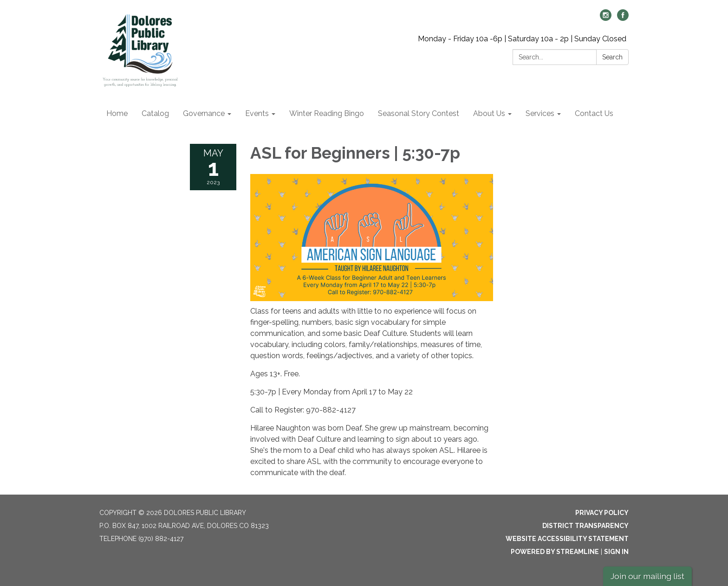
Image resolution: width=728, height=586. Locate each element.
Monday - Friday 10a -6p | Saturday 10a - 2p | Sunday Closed (522, 39)
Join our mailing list (647, 576)
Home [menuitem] (117, 113)
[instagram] (606, 18)
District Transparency (585, 526)
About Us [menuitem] (489, 113)
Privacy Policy (602, 513)
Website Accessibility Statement (567, 539)
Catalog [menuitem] (155, 113)
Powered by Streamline (555, 552)
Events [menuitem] (257, 113)
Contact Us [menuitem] (594, 113)
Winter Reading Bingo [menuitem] (327, 113)
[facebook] (623, 18)
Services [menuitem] (540, 113)
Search (612, 57)
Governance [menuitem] (204, 113)
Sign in (616, 552)
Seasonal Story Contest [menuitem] (419, 113)
